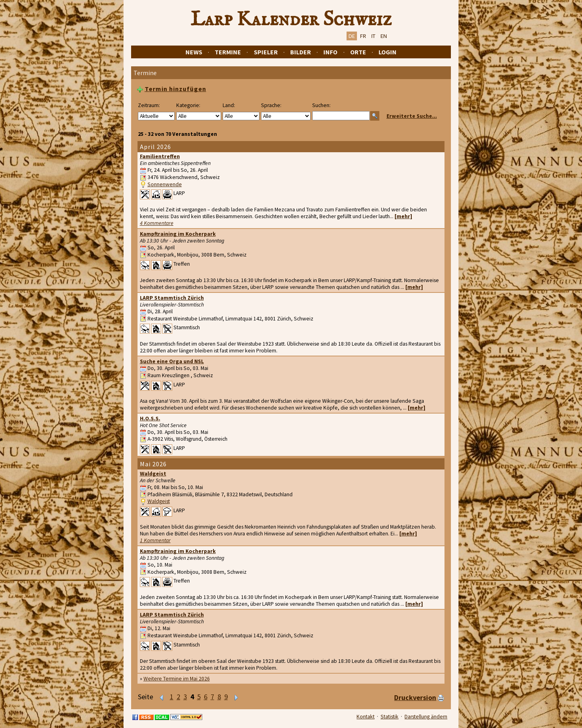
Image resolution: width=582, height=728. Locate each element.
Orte (358, 52)
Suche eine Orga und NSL (172, 361)
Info (330, 52)
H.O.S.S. (150, 419)
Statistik (390, 717)
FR (363, 36)
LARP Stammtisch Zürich (172, 298)
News (194, 52)
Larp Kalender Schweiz (291, 20)
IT (373, 36)
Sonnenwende (165, 184)
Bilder (301, 52)
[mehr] (403, 216)
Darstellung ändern (426, 717)
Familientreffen (160, 156)
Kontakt (366, 717)
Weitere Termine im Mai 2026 (177, 679)
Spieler (266, 52)
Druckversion (415, 698)
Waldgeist (153, 474)
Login (388, 52)
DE (352, 36)
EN (384, 36)
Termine (228, 52)
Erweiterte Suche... (412, 116)
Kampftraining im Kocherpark (178, 234)
